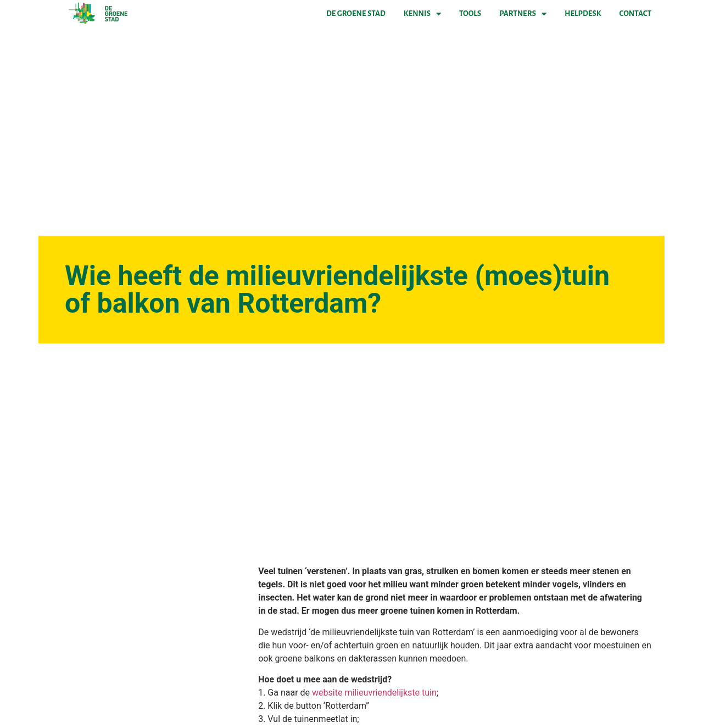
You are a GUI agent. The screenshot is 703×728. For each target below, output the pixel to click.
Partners (523, 14)
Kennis (422, 14)
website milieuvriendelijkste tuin (374, 693)
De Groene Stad (356, 13)
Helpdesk (583, 13)
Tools (470, 13)
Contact (635, 13)
